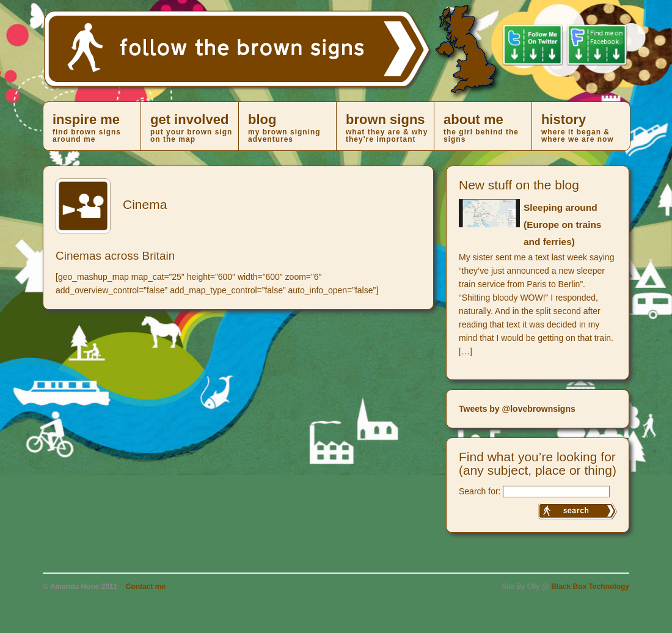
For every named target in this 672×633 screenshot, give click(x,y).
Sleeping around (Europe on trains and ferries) (562, 225)
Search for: (480, 491)
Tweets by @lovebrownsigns (517, 409)
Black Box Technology (590, 587)
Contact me (146, 587)
